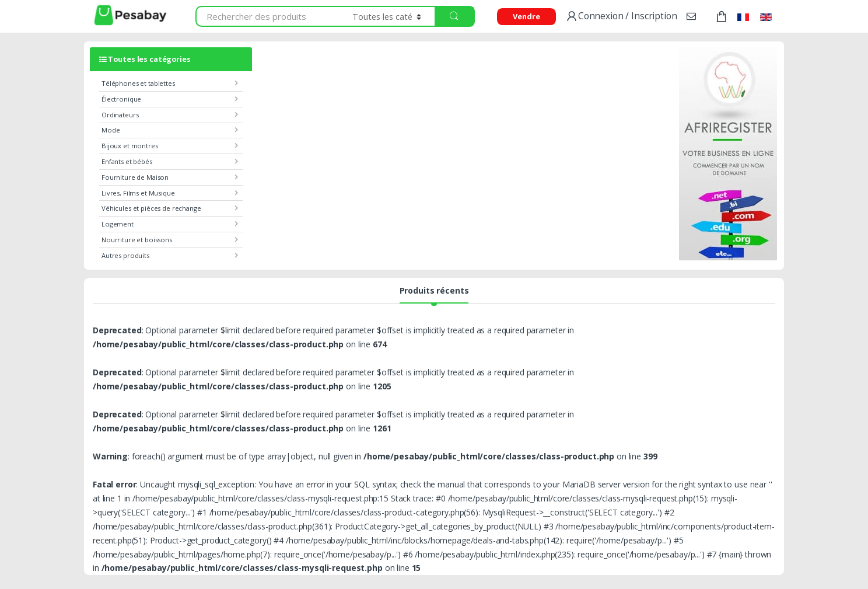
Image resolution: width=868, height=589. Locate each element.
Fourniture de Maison (135, 177)
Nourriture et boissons (137, 240)
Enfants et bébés (127, 161)
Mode (111, 130)
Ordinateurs (120, 115)
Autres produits (125, 255)
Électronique (121, 99)
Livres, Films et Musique (138, 193)
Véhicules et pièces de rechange (151, 208)
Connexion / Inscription (621, 17)
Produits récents (434, 292)
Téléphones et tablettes (138, 83)
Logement (118, 224)
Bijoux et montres (130, 146)
